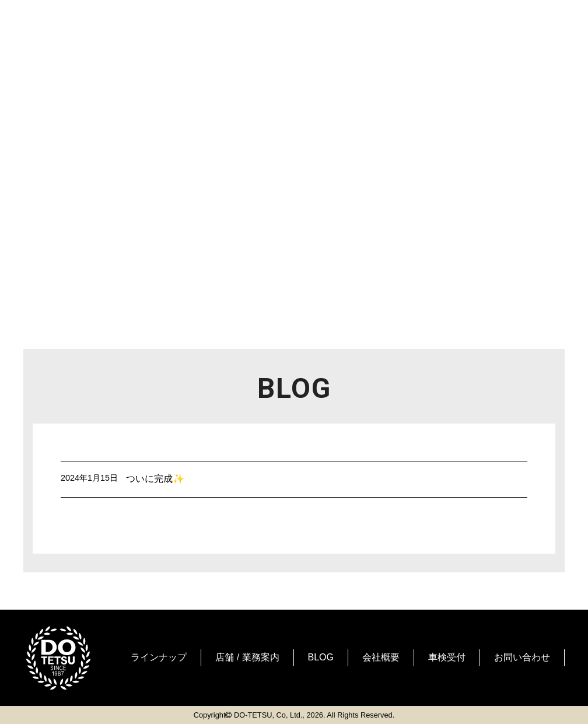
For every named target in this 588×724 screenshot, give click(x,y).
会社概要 (381, 657)
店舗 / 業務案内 (247, 657)
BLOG (321, 657)
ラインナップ (159, 657)
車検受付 (447, 657)
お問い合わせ (522, 657)
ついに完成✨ (155, 479)
